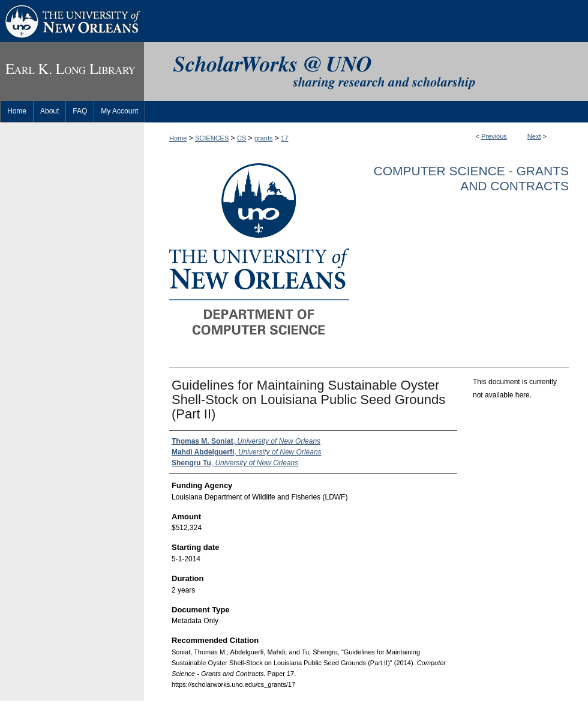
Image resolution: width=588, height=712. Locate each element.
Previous (494, 136)
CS (241, 138)
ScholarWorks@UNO (366, 71)
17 (284, 138)
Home (178, 138)
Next (534, 136)
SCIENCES (212, 138)
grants (264, 138)
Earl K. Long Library (72, 71)
